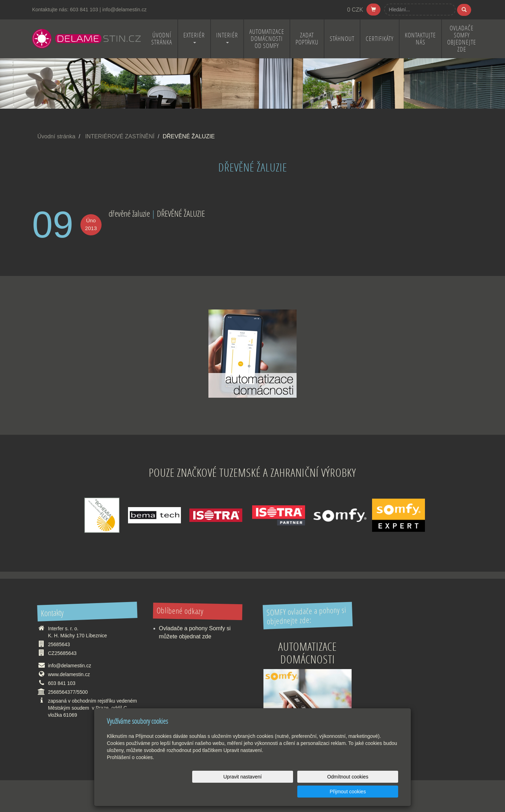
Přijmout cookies (371, 792)
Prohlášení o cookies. (130, 772)
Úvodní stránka (56, 136)
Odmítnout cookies (313, 792)
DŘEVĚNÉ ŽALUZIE (181, 213)
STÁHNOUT (342, 39)
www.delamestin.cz (69, 674)
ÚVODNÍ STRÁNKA (162, 39)
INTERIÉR (227, 37)
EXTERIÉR (194, 37)
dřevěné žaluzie (129, 213)
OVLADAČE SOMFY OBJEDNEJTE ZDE (462, 39)
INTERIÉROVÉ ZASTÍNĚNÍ (120, 136)
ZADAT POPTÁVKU (307, 39)
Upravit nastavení (254, 792)
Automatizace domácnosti (308, 653)
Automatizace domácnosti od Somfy (267, 39)
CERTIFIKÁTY (380, 39)
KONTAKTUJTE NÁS (420, 39)
